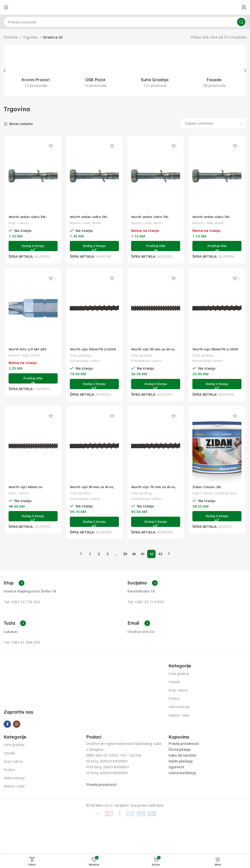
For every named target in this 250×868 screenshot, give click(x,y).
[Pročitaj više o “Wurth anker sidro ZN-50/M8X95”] (156, 246)
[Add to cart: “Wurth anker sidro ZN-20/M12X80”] (32, 246)
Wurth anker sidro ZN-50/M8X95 (151, 219)
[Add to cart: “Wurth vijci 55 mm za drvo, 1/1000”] (94, 522)
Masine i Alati (80, 223)
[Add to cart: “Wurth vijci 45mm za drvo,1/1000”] (32, 516)
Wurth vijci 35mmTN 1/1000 (211, 351)
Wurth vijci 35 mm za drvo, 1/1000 (155, 351)
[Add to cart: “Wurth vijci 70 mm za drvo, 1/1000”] (156, 522)
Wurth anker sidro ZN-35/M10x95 (90, 219)
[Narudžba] (214, 123)
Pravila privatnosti (101, 819)
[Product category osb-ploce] (95, 70)
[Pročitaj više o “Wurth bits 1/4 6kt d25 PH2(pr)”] (32, 378)
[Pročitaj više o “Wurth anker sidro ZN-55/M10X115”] (218, 246)
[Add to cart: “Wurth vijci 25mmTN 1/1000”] (94, 384)
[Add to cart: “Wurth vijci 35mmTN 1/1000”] (218, 384)
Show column (21, 124)
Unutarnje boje (228, 493)
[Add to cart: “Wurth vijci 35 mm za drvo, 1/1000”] (156, 384)
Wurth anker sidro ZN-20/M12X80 (28, 219)
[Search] (125, 22)
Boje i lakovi (178, 688)
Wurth (97, 223)
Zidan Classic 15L (209, 487)
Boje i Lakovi (18, 223)
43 (160, 551)
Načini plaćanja (181, 795)
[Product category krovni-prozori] (36, 70)
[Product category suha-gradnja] (155, 70)
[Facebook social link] (7, 758)
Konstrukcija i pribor (85, 360)
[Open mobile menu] (6, 7)
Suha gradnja (80, 355)
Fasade (174, 679)
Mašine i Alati (179, 713)
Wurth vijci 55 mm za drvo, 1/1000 (94, 489)
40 (134, 551)
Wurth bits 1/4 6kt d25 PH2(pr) (27, 351)
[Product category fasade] (214, 70)
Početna (11, 37)
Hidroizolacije (179, 705)
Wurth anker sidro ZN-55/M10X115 (213, 219)
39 (125, 551)
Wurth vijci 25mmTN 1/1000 (88, 351)
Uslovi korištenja (182, 807)
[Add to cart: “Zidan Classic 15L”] (218, 516)
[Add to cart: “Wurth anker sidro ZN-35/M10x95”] (94, 246)
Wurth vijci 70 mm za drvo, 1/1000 (155, 489)
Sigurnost (176, 801)
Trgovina (31, 37)
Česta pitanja (179, 784)
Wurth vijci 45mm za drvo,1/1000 (26, 489)
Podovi (174, 696)
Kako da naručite (182, 789)
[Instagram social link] (17, 758)
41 (143, 551)
